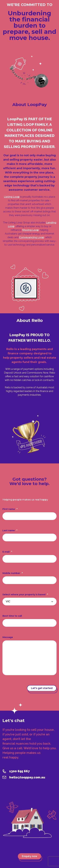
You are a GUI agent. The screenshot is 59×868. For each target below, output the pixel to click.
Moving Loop (31, 230)
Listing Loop (12, 197)
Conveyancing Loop (32, 237)
